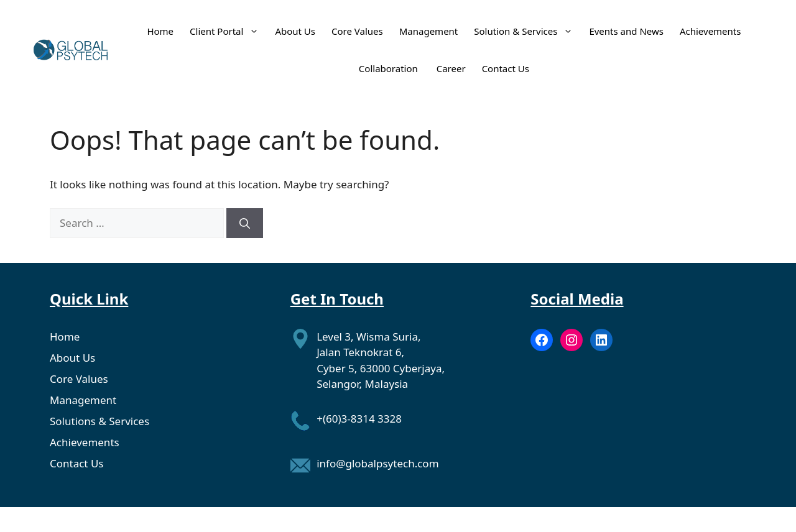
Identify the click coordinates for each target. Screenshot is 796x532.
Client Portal (224, 31)
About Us (295, 31)
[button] (251, 31)
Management (429, 31)
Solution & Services (523, 31)
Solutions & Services (99, 421)
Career (451, 68)
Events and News (626, 31)
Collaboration (390, 68)
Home (160, 31)
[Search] (245, 223)
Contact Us (506, 68)
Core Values (357, 31)
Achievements (710, 31)
